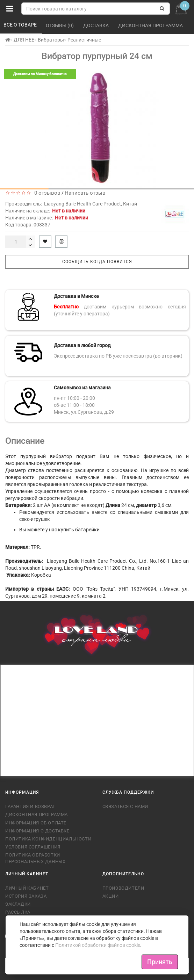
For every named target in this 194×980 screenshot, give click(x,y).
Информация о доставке (37, 831)
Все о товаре (21, 25)
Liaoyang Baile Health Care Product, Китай (91, 204)
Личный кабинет (27, 888)
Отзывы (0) (60, 25)
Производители (123, 888)
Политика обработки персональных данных (35, 858)
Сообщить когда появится (97, 262)
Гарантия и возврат (30, 806)
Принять (160, 962)
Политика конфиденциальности (48, 839)
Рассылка (18, 912)
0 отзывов (46, 193)
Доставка (96, 25)
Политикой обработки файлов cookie (98, 945)
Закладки (18, 904)
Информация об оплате (36, 823)
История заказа (26, 896)
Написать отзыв (85, 193)
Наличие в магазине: (47, 218)
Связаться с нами (125, 806)
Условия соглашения (33, 847)
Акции (111, 896)
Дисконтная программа (151, 25)
